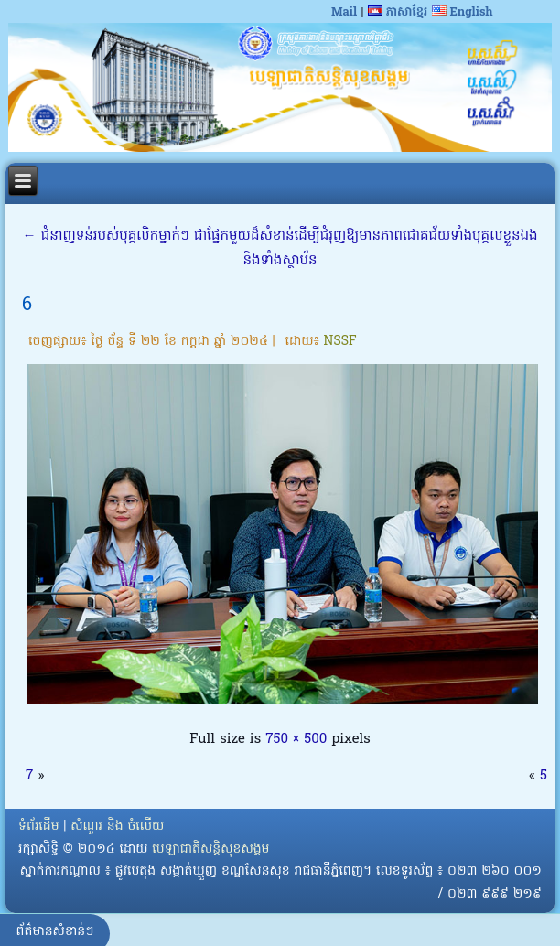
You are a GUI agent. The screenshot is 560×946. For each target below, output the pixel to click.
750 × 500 (296, 739)
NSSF (340, 342)
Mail (344, 12)
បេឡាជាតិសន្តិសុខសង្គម (210, 849)
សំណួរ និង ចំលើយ (117, 827)
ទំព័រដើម (38, 827)
